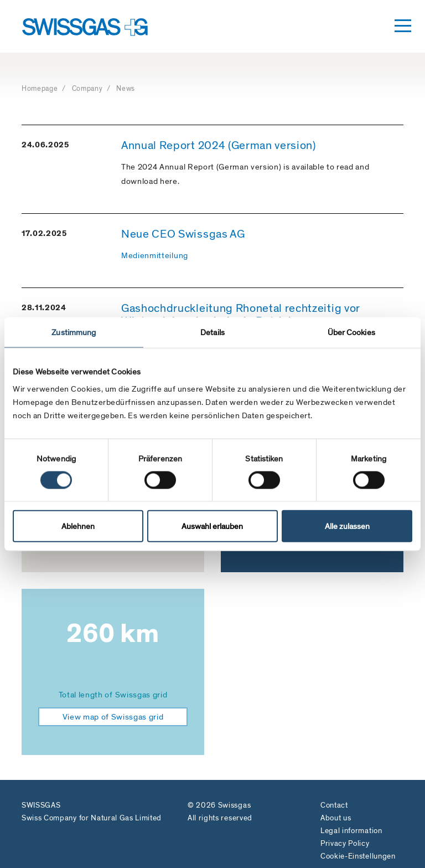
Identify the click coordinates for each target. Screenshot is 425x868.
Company (88, 89)
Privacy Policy (345, 843)
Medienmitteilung (155, 255)
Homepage (41, 89)
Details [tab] (212, 332)
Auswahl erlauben (212, 526)
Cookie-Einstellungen (358, 856)
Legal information (351, 831)
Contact (334, 805)
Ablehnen (78, 526)
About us (336, 818)
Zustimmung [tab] (74, 332)
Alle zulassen (347, 526)
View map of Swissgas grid (113, 717)
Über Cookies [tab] (351, 332)
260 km (113, 633)
